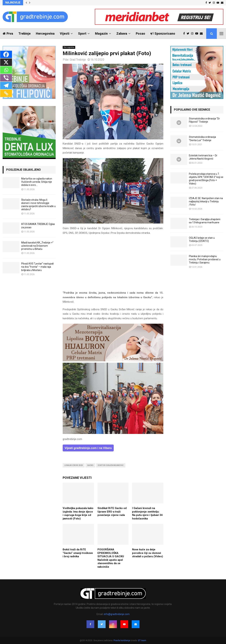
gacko (90, 465)
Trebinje (24, 33)
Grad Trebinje (78, 60)
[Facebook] (6, 54)
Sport (82, 33)
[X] (6, 62)
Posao (140, 33)
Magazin (101, 33)
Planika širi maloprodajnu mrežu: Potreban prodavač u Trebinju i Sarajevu (205, 259)
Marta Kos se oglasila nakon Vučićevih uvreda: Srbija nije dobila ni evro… (37, 182)
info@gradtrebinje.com (117, 614)
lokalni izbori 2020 (74, 465)
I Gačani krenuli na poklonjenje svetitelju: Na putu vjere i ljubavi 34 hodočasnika (147, 513)
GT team (142, 640)
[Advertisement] (113, 263)
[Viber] (6, 78)
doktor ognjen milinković (111, 465)
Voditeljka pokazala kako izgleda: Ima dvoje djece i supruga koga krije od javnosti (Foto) (78, 513)
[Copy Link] (6, 93)
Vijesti (65, 33)
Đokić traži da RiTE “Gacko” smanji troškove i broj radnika (78, 553)
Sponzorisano (163, 33)
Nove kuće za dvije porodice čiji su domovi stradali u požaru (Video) (148, 553)
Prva (8, 33)
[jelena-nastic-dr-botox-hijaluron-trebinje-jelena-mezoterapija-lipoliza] (113, 360)
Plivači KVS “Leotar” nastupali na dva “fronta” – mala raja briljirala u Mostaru (37, 267)
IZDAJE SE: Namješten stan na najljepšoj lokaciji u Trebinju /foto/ (206, 201)
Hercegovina (45, 33)
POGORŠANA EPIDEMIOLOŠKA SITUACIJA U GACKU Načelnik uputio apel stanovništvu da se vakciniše (111, 558)
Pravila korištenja (122, 640)
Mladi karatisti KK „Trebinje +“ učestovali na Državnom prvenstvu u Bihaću (37, 246)
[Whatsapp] (6, 70)
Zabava (122, 33)
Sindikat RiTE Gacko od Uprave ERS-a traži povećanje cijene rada (112, 512)
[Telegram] (6, 86)
